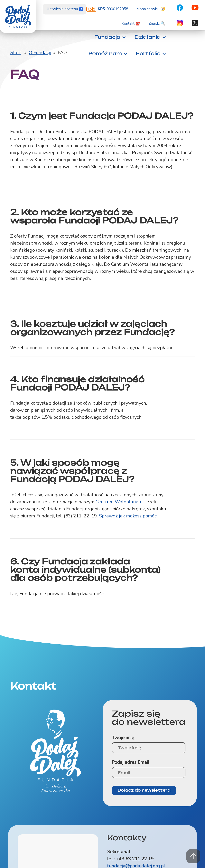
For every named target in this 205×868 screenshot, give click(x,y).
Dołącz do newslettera (144, 790)
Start (15, 52)
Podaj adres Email (131, 762)
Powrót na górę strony (193, 856)
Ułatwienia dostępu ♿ (65, 9)
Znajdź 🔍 (157, 24)
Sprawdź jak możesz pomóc (128, 516)
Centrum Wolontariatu (119, 502)
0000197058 (113, 9)
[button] (109, 37)
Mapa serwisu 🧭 (151, 9)
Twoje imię (123, 738)
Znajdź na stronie (0, 0)
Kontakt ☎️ (131, 24)
